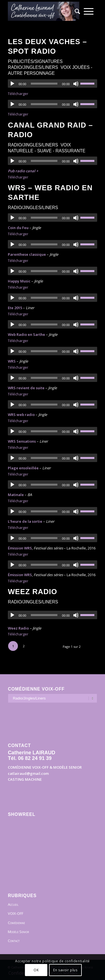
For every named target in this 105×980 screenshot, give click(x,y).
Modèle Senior (18, 932)
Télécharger (18, 94)
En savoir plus (65, 970)
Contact (14, 941)
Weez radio (32, 592)
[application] (53, 83)
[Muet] (76, 84)
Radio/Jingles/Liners (33, 67)
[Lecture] (12, 84)
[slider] (44, 84)
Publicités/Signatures (35, 61)
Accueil (13, 904)
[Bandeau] (44, 11)
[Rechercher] (76, 11)
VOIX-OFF (16, 913)
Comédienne (16, 923)
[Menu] (89, 11)
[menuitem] (76, 11)
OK (36, 970)
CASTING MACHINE (25, 779)
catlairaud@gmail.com (28, 773)
